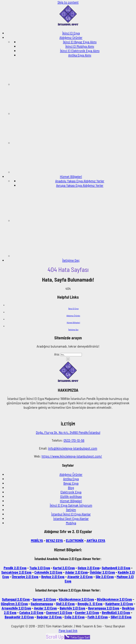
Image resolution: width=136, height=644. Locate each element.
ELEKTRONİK (75, 540)
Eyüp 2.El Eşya (75, 617)
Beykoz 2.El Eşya (53, 577)
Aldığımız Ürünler (73, 316)
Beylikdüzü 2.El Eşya (116, 612)
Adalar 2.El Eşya (76, 572)
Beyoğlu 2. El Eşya (90, 604)
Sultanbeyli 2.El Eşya (116, 568)
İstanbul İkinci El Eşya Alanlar (71, 514)
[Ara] (68, 359)
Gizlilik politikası (71, 496)
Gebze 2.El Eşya (89, 568)
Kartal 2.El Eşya (64, 568)
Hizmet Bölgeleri (73, 323)
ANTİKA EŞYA (96, 540)
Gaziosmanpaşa (42, 604)
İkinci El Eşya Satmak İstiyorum (71, 505)
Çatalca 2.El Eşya (31, 612)
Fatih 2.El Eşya (98, 617)
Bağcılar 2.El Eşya (50, 617)
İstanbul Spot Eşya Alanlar (71, 518)
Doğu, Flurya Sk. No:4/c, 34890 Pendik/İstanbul (68, 432)
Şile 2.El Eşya (105, 577)
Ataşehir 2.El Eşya (80, 577)
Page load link (68, 630)
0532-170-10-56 (74, 440)
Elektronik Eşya (71, 492)
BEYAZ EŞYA (54, 540)
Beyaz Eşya (71, 483)
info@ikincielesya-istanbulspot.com (73, 448)
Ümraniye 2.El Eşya (25, 577)
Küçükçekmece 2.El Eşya (76, 599)
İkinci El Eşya (73, 309)
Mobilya (71, 523)
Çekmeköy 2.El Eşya (48, 572)
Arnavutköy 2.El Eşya (16, 608)
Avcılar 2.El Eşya (45, 608)
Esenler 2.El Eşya (87, 612)
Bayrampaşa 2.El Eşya (104, 608)
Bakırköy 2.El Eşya (72, 608)
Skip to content (68, 2)
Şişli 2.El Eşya (65, 604)
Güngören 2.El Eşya (14, 604)
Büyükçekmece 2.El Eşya (114, 599)
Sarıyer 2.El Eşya (44, 599)
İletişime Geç (73, 330)
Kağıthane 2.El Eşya (119, 604)
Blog (71, 488)
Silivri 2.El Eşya (121, 617)
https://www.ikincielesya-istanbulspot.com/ (72, 456)
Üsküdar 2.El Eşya (102, 572)
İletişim (71, 510)
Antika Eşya (71, 479)
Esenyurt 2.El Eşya (59, 612)
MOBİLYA (37, 540)
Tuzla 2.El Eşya (40, 568)
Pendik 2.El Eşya (15, 568)
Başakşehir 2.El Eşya (19, 617)
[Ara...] (71, 355)
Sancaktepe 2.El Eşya (16, 572)
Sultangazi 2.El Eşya (16, 599)
